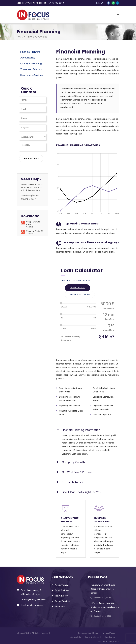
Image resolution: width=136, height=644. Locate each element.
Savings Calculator (80, 294)
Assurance (60, 607)
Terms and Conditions (88, 633)
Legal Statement (93, 637)
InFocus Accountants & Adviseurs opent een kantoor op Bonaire (105, 607)
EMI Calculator (78, 288)
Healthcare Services (32, 75)
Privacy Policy (108, 633)
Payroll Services (63, 601)
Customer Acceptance (109, 642)
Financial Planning (30, 52)
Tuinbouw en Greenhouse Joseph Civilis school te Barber (103, 589)
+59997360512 (56, 3)
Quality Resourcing (31, 63)
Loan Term (110, 319)
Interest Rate (109, 330)
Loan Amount (108, 308)
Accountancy (28, 58)
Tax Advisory (61, 596)
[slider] (61, 303)
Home (20, 37)
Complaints (76, 637)
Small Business (62, 590)
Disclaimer (110, 637)
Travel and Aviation (31, 69)
